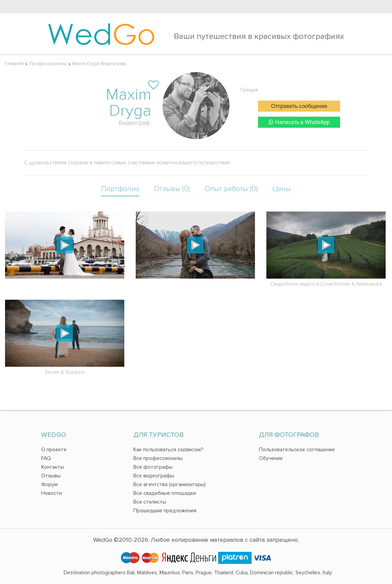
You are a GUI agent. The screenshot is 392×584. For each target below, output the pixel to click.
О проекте (54, 450)
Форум (49, 484)
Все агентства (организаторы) (170, 484)
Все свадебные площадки (165, 493)
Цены (282, 189)
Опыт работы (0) (231, 189)
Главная (14, 64)
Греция (249, 90)
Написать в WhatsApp (299, 122)
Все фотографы (153, 467)
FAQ (46, 458)
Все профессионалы (158, 458)
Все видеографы (154, 476)
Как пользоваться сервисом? (168, 450)
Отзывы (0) (172, 189)
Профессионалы (48, 64)
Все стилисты (150, 502)
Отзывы (51, 476)
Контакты (53, 467)
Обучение (271, 458)
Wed (101, 34)
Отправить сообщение (299, 107)
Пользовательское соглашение (297, 450)
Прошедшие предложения (165, 511)
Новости (51, 493)
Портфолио (120, 189)
